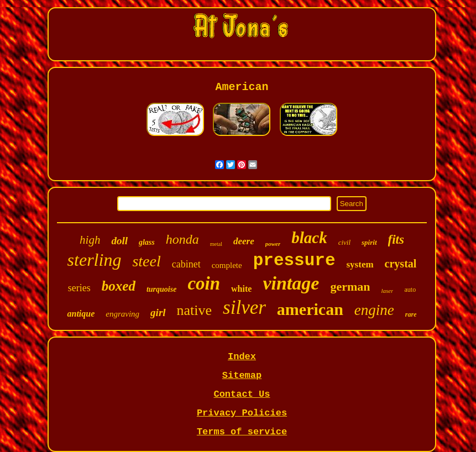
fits (396, 240)
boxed (119, 286)
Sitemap (242, 375)
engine (374, 310)
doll (119, 241)
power (273, 244)
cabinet (186, 264)
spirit (369, 242)
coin (204, 283)
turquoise (161, 289)
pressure (294, 261)
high (90, 240)
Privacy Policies (242, 413)
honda (182, 239)
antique (81, 314)
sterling (95, 260)
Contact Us (242, 394)
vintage (291, 283)
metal (216, 244)
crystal (401, 264)
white (241, 289)
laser (387, 291)
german (350, 287)
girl (158, 312)
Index (242, 357)
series (79, 288)
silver (244, 308)
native (195, 310)
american (310, 309)
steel (146, 261)
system (360, 264)
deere (244, 241)
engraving (122, 314)
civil (344, 242)
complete (227, 265)
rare (411, 314)
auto (410, 290)
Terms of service (242, 432)
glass (147, 242)
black (309, 238)
